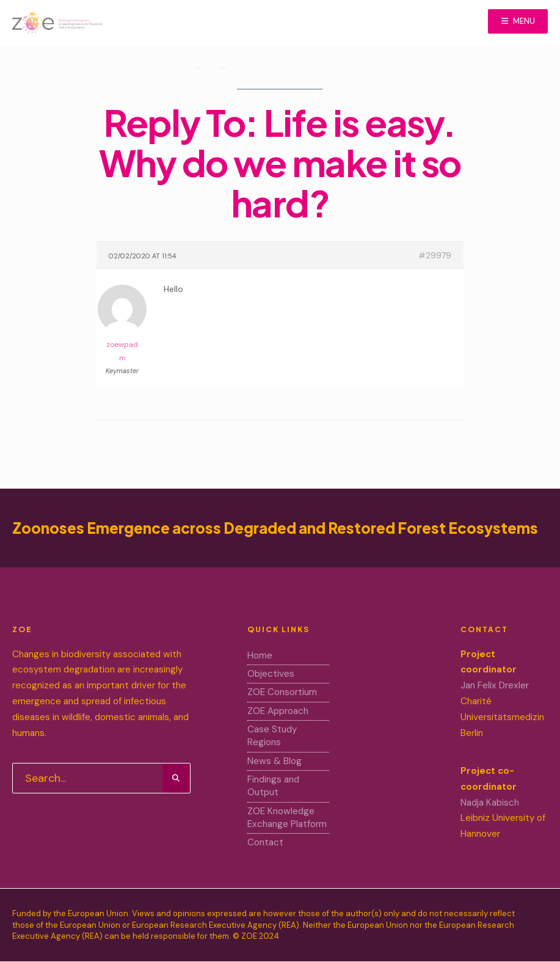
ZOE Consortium (282, 692)
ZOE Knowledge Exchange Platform (287, 818)
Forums (210, 72)
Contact (265, 842)
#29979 (435, 255)
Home (244, 62)
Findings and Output (273, 786)
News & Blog (275, 761)
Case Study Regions (272, 736)
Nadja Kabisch (490, 803)
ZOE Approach (278, 711)
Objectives (271, 674)
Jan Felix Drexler (495, 685)
